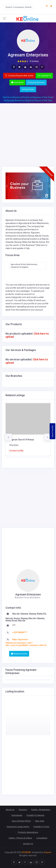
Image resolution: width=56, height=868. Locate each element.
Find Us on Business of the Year (37, 97)
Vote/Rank (17, 82)
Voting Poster (28, 89)
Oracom (48, 852)
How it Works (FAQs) (21, 821)
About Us (10, 810)
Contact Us (28, 844)
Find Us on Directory (12, 97)
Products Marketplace (28, 832)
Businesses (17, 815)
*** (14, 625)
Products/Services (36, 82)
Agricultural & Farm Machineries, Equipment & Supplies (24, 266)
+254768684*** (20, 632)
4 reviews (34, 61)
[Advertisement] (28, 131)
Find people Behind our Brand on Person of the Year (28, 100)
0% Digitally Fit (44, 76)
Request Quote (19, 654)
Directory (23, 810)
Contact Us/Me (16, 451)
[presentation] (8, 437)
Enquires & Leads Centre (18, 827)
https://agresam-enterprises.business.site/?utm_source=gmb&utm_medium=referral (26, 642)
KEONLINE (26, 852)
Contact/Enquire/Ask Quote (19, 76)
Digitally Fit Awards (35, 815)
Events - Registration (41, 810)
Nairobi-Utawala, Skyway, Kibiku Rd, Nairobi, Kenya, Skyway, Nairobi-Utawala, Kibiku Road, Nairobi (26, 617)
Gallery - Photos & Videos (20, 838)
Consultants (42, 838)
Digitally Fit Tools (41, 827)
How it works (52, 431)
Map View (40, 821)
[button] (7, 186)
